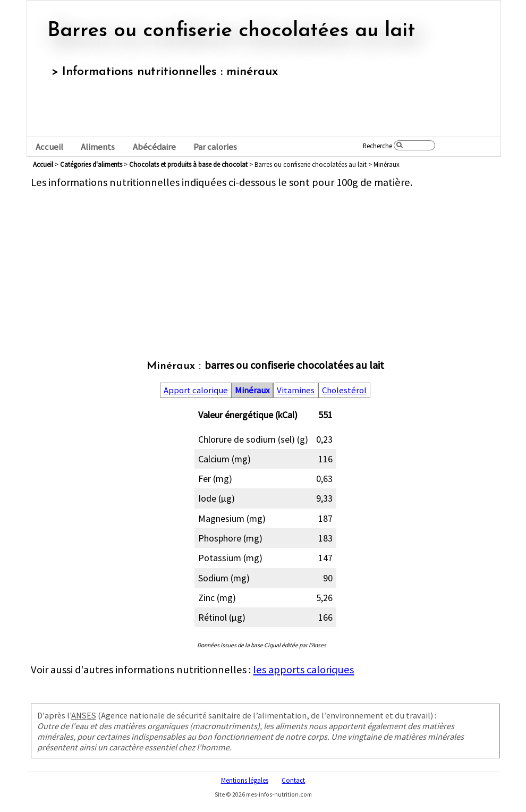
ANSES (84, 715)
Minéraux (252, 390)
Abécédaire (154, 147)
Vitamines (296, 390)
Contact (293, 780)
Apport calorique (196, 390)
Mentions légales (245, 780)
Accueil (49, 147)
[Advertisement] (265, 264)
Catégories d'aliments (91, 164)
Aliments (98, 147)
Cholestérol (344, 390)
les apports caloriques (303, 670)
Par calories (215, 147)
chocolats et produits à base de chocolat (188, 164)
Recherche (377, 146)
